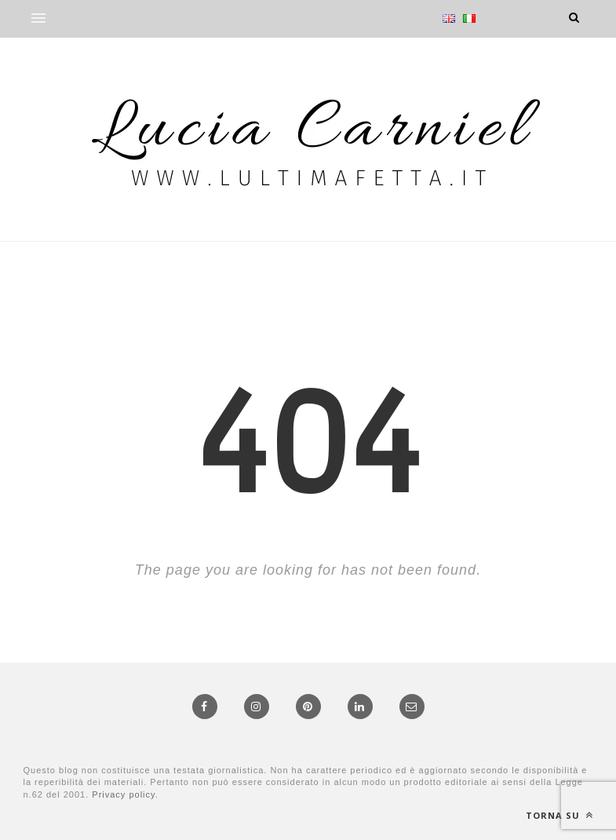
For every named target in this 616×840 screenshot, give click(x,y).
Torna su (560, 815)
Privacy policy (123, 794)
